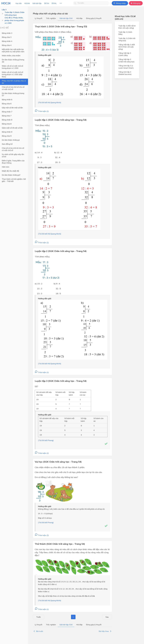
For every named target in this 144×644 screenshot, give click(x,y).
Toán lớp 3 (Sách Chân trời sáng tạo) (15, 14)
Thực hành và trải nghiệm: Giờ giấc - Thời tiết (14, 180)
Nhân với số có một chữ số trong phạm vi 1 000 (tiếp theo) (12, 74)
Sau (109, 617)
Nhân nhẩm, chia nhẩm (11, 56)
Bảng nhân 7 (7, 112)
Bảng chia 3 (7, 37)
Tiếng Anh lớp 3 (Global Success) (125, 73)
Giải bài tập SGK (66, 18)
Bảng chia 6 (7, 104)
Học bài (18, 3)
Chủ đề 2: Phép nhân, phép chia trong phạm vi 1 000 (14, 20)
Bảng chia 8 (7, 124)
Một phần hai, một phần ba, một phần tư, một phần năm (13, 50)
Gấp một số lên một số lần (12, 108)
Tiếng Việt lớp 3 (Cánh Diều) (125, 54)
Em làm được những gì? (11, 175)
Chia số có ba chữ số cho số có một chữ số (13, 149)
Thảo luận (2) (42, 453)
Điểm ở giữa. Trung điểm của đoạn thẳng (13, 162)
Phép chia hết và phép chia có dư (14, 82)
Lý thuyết (38, 18)
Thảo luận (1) (42, 111)
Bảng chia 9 (7, 136)
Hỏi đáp (79, 18)
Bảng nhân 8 (7, 120)
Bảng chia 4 (7, 45)
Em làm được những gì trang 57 (13, 94)
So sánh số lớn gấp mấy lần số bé (13, 155)
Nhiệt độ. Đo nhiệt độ (10, 171)
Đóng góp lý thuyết (94, 18)
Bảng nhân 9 (7, 132)
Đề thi (47, 3)
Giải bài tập (37, 3)
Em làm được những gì (11, 140)
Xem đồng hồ (7, 144)
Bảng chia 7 (7, 116)
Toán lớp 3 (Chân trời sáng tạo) (127, 39)
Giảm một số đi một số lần (12, 128)
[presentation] (42, 514)
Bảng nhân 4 (7, 41)
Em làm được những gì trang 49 (13, 61)
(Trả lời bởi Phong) (46, 440)
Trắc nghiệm (51, 18)
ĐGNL (54, 3)
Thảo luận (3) (42, 535)
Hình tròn (6, 167)
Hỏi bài (27, 3)
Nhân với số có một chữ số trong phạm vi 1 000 (12, 67)
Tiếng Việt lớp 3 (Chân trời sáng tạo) (126, 60)
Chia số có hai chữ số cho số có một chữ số (13, 88)
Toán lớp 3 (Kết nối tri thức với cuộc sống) (127, 27)
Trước (37, 617)
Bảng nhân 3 (7, 33)
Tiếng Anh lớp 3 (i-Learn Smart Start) (126, 67)
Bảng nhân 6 (7, 100)
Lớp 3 (4, 10)
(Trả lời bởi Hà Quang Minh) (50, 102)
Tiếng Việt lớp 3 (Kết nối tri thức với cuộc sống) (127, 47)
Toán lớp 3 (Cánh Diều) (125, 33)
